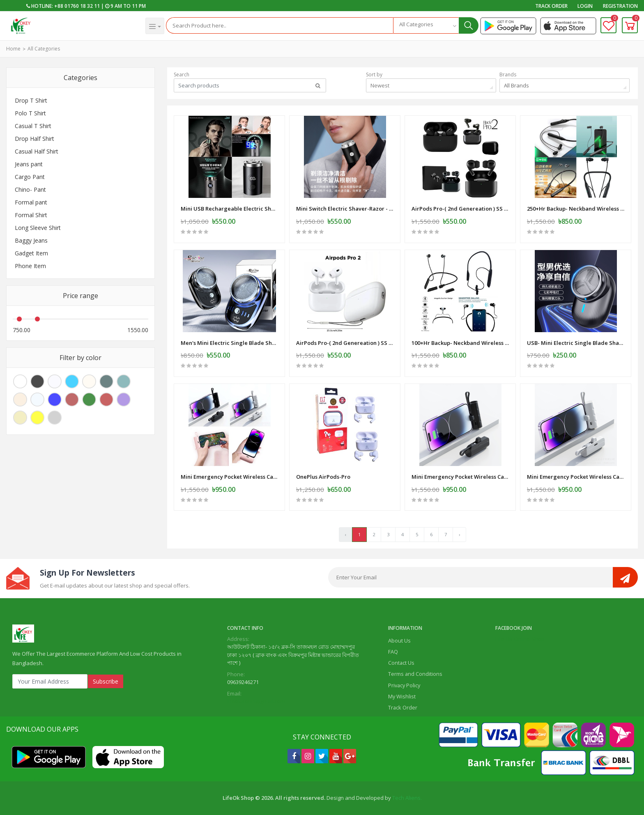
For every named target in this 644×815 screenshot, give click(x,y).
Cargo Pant (30, 177)
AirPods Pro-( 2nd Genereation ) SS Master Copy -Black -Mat (460, 209)
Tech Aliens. (407, 798)
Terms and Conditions (415, 674)
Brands (508, 75)
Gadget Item (31, 253)
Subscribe (106, 681)
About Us (399, 641)
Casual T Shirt (33, 126)
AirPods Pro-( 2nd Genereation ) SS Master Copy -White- (345, 343)
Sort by (374, 75)
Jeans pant (29, 164)
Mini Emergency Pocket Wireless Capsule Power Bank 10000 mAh (229, 477)
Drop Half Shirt (34, 139)
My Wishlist (402, 696)
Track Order (551, 6)
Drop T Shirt (31, 100)
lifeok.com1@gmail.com (256, 701)
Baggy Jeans (31, 240)
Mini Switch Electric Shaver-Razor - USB (345, 209)
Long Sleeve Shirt (38, 228)
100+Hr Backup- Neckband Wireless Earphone (460, 343)
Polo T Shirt (30, 113)
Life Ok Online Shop (520, 639)
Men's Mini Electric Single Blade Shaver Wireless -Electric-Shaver (229, 343)
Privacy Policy (404, 685)
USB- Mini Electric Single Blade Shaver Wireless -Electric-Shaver (576, 343)
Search (182, 75)
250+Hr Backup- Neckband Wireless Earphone (576, 209)
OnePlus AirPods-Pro (323, 477)
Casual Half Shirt (37, 151)
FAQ (393, 652)
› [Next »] (459, 534)
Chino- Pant (30, 189)
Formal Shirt (31, 215)
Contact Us (401, 663)
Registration (620, 6)
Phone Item (30, 266)
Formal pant (31, 202)
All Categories (44, 49)
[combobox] (426, 25)
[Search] (280, 25)
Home (13, 49)
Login (585, 6)
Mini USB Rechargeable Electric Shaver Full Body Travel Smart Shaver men (229, 209)
